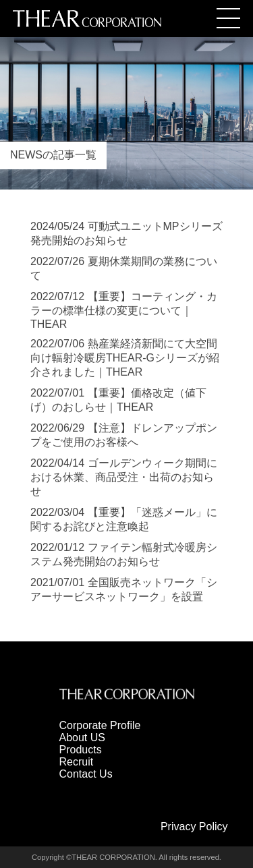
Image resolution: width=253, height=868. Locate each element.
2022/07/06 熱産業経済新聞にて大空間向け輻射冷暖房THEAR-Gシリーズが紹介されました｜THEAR (125, 358)
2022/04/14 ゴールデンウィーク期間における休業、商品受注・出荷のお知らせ (124, 477)
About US (82, 737)
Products (81, 750)
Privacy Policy (194, 827)
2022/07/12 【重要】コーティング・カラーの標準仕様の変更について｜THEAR (124, 310)
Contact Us (86, 774)
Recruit (77, 762)
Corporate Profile (100, 725)
